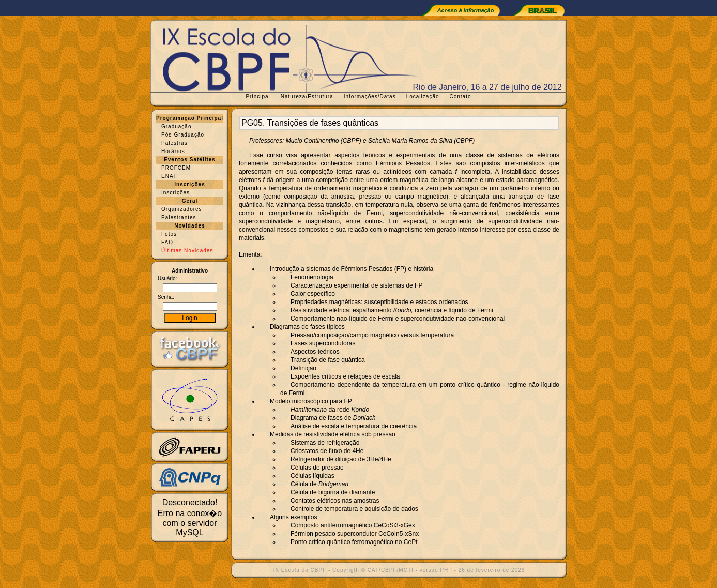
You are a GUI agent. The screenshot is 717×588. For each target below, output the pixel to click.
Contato (461, 96)
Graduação (176, 126)
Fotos (169, 234)
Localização (423, 96)
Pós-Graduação (183, 135)
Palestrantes (179, 217)
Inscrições (176, 193)
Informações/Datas (370, 96)
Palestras (174, 143)
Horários (173, 151)
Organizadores (182, 209)
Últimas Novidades (187, 251)
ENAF (169, 176)
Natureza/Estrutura (307, 96)
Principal (258, 96)
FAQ (167, 242)
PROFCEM (176, 168)
